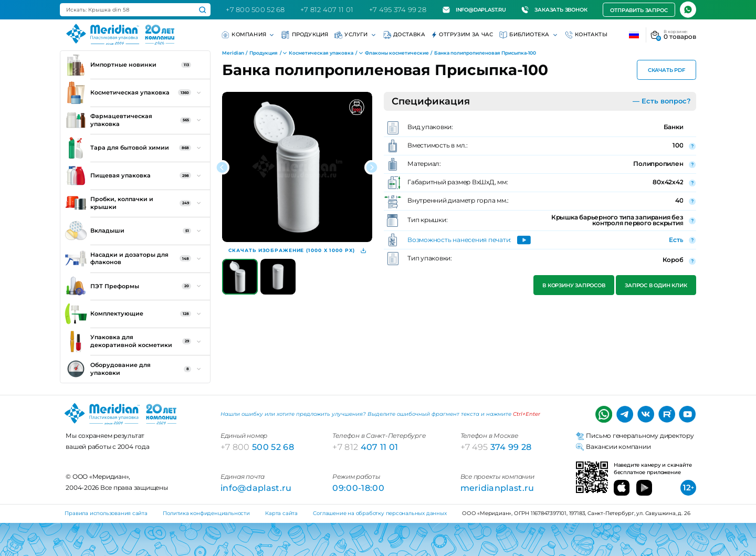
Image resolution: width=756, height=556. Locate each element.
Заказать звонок (554, 10)
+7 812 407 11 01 (327, 9)
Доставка (404, 35)
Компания (248, 35)
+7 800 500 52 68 (255, 9)
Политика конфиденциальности (206, 513)
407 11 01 (365, 447)
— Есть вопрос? (662, 101)
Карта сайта (281, 513)
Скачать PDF (666, 70)
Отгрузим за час (463, 35)
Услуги (356, 35)
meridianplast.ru (497, 488)
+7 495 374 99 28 (398, 9)
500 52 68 (257, 447)
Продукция (305, 35)
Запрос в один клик (656, 285)
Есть (676, 240)
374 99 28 (496, 447)
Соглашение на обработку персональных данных (380, 513)
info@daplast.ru (474, 10)
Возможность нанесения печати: (459, 240)
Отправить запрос (639, 10)
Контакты (586, 35)
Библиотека (529, 35)
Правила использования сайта (106, 513)
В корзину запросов (574, 285)
